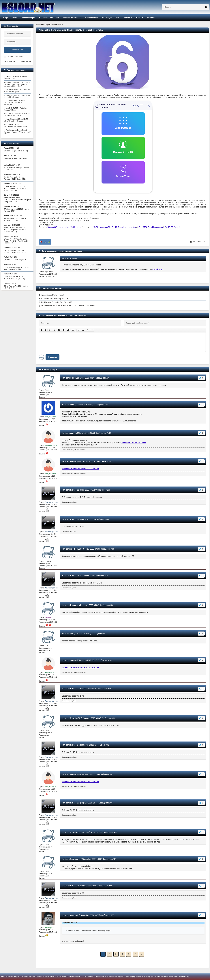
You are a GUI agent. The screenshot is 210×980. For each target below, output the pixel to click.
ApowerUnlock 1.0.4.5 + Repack (53, 295)
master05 (74, 915)
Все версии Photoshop (49, 18)
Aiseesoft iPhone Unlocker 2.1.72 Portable (80, 469)
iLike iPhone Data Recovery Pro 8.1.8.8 (55, 299)
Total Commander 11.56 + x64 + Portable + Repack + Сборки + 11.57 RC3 (17, 132)
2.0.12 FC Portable (173, 227)
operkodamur (76, 549)
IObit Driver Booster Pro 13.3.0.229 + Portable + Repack (15, 126)
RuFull (73, 490)
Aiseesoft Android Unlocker (134, 443)
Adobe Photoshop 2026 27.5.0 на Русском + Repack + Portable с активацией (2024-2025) (17, 84)
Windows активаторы (72, 18)
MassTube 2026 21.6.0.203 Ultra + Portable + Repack (17, 96)
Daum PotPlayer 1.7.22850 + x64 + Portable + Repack (17, 91)
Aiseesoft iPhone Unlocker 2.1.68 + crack (64, 227)
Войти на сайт (17, 50)
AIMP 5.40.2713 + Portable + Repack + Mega (16, 109)
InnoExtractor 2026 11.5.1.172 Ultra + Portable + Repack (16, 120)
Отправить (52, 357)
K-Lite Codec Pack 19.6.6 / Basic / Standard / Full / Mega (17, 115)
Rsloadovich (76, 605)
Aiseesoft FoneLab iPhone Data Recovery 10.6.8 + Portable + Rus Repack (68, 306)
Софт (6, 18)
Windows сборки (28, 18)
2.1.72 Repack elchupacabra (124, 227)
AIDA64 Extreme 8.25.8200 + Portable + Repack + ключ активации (16, 103)
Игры (118, 18)
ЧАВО (139, 18)
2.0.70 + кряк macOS (101, 227)
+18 (45, 242)
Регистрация (26, 61)
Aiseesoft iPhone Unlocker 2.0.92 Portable (80, 782)
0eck (72, 405)
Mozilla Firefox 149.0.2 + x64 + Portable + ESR (16, 78)
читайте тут (158, 269)
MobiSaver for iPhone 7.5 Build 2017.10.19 (57, 302)
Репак (15, 18)
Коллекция (107, 18)
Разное (127, 18)
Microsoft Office (92, 18)
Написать (151, 18)
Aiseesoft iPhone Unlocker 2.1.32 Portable (80, 667)
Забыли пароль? (10, 61)
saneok (73, 433)
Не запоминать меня (15, 57)
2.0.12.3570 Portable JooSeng (150, 227)
